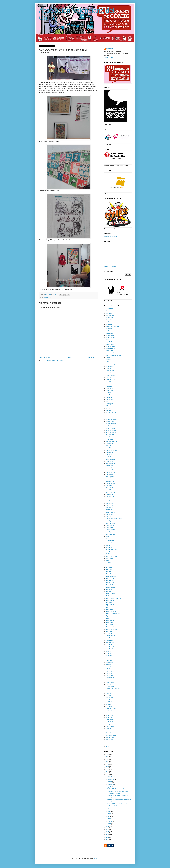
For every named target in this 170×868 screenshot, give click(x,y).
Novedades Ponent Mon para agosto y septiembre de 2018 (118, 792)
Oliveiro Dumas (110, 640)
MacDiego (109, 572)
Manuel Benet (110, 583)
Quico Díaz (109, 665)
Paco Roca (109, 651)
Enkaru (108, 417)
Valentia (108, 731)
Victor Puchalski (110, 737)
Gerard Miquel (110, 437)
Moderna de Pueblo (111, 627)
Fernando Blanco (111, 428)
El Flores (108, 406)
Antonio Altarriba (110, 353)
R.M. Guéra (109, 667)
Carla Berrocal (110, 371)
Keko (107, 536)
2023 (108, 762)
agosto (110, 787)
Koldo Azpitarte (110, 541)
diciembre (111, 777)
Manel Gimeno (110, 578)
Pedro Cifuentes (110, 656)
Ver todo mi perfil (109, 58)
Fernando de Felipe (111, 433)
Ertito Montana (110, 421)
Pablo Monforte (110, 647)
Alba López (109, 313)
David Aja (108, 393)
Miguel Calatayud (111, 611)
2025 (108, 757)
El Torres (108, 410)
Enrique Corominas (111, 419)
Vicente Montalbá (111, 735)
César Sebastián (110, 379)
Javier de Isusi (110, 468)
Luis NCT (108, 563)
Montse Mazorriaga (111, 629)
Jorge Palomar (110, 497)
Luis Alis (108, 561)
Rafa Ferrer (109, 669)
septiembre (111, 784)
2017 (108, 827)
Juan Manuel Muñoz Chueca (114, 519)
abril (109, 816)
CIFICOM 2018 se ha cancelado (116, 789)
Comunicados (47, 297)
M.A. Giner (109, 567)
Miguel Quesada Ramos (113, 614)
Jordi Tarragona (110, 492)
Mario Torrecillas (110, 594)
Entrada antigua (92, 358)
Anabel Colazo (110, 335)
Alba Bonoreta (110, 311)
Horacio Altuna (110, 444)
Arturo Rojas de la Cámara (113, 355)
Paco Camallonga (111, 649)
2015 (108, 832)
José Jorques (109, 503)
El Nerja (108, 408)
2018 (108, 774)
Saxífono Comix (110, 711)
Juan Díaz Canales (111, 517)
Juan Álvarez (109, 514)
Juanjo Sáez (109, 528)
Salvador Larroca (111, 700)
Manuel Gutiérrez (111, 585)
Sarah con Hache (111, 709)
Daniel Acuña (109, 388)
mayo (109, 814)
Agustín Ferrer (110, 309)
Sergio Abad (109, 715)
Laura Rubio (109, 552)
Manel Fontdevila (111, 576)
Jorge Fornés (109, 494)
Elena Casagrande (111, 413)
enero (109, 824)
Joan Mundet (109, 479)
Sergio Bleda (109, 718)
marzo (110, 819)
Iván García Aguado (111, 450)
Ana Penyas (109, 333)
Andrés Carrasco (110, 338)
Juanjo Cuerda (110, 525)
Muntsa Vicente (110, 631)
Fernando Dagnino (111, 430)
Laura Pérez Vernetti (112, 550)
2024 (108, 759)
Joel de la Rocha (110, 481)
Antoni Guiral (109, 351)
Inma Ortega (109, 448)
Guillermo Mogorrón (111, 441)
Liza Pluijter (109, 554)
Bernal (107, 362)
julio (109, 809)
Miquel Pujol (109, 622)
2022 (108, 764)
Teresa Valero (110, 726)
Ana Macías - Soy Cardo (113, 326)
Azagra (108, 357)
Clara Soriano (110, 384)
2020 (108, 769)
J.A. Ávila (108, 457)
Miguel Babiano (110, 609)
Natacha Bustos (110, 636)
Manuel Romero (110, 587)
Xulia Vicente (109, 742)
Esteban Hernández (111, 424)
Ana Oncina (109, 331)
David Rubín (109, 397)
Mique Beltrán (110, 620)
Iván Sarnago (109, 452)
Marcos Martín (110, 589)
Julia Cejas (109, 532)
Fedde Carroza (110, 426)
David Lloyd (109, 395)
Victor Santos (109, 740)
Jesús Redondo (110, 472)
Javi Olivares (109, 466)
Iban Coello (109, 446)
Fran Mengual (110, 435)
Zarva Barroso (110, 744)
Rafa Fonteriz (110, 671)
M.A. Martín (109, 569)
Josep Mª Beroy (110, 512)
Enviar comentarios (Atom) (55, 361)
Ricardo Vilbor (110, 687)
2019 (108, 772)
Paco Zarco (109, 653)
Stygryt (108, 724)
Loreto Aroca (109, 558)
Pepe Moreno (110, 662)
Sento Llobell (109, 713)
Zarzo (107, 746)
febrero (110, 821)
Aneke (107, 340)
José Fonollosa (110, 501)
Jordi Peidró (109, 490)
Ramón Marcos (110, 678)
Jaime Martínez (110, 461)
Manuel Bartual (110, 581)
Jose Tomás (109, 508)
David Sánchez (110, 399)
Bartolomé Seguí (110, 360)
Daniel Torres (109, 390)
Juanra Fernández (111, 530)
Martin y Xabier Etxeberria (113, 598)
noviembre (111, 779)
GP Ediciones (110, 439)
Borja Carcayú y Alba (112, 364)
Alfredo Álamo (110, 318)
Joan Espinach (110, 477)
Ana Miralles (109, 329)
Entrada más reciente (46, 358)
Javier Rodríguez (111, 470)
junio (109, 811)
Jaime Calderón (110, 459)
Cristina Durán (110, 386)
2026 (108, 754)
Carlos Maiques (110, 375)
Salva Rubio (109, 698)
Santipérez (109, 704)
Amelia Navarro (110, 322)
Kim (107, 539)
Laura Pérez (109, 547)
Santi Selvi (109, 702)
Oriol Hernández (110, 642)
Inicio (70, 358)
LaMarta (108, 545)
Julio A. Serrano (110, 534)
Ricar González (110, 684)
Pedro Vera (109, 660)
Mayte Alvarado (110, 605)
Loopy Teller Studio (111, 556)
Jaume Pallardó (110, 463)
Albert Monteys (110, 315)
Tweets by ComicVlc (110, 267)
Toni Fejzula (109, 729)
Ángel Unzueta (110, 344)
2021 (108, 767)
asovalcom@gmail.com (111, 237)
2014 (108, 835)
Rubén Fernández (111, 691)
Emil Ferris (109, 415)
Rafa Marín (109, 673)
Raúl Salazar (109, 680)
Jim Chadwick (110, 474)
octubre (110, 782)
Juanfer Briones (110, 523)
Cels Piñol (109, 377)
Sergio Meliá (109, 722)
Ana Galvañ (109, 324)
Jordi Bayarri (109, 486)
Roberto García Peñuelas (113, 689)
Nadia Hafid (109, 634)
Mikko (107, 618)
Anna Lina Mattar (111, 346)
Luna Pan (108, 565)
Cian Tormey (109, 382)
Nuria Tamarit (109, 638)
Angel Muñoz (109, 342)
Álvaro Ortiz (109, 320)
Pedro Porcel (109, 658)
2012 (108, 840)
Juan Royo (109, 521)
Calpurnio (108, 368)
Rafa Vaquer (109, 676)
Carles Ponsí (109, 373)
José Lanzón (109, 505)
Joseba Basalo (110, 510)
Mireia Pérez (109, 625)
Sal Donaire (109, 695)
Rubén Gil (108, 693)
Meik (107, 607)
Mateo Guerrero (110, 600)
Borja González (110, 366)
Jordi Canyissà (110, 488)
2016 (108, 830)
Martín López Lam (111, 596)
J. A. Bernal (109, 455)
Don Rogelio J (110, 404)
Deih (107, 402)
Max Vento (109, 603)
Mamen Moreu (110, 574)
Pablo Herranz (110, 645)
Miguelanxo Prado (111, 616)
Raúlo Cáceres (110, 682)
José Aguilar (109, 499)
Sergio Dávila (109, 720)
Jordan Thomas (110, 483)
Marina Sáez (109, 592)
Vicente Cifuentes (111, 733)
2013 (108, 837)
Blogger (95, 858)
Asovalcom (110, 49)
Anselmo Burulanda (111, 349)
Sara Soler (109, 706)
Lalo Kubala (109, 543)
